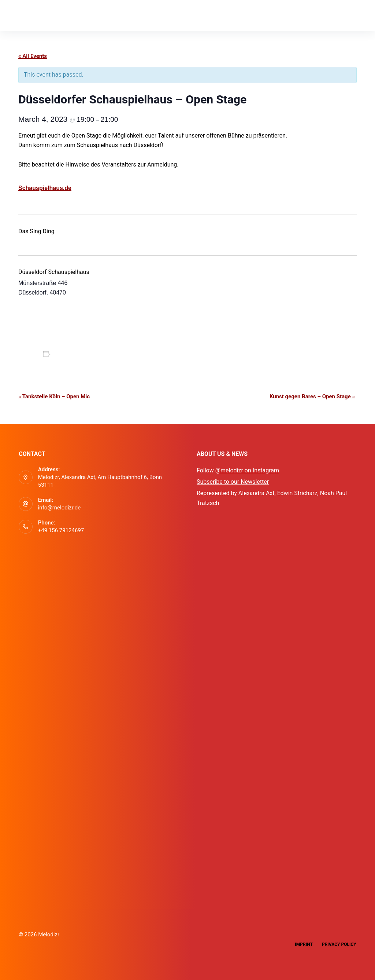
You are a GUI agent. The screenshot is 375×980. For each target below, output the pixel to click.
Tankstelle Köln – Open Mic (54, 396)
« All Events (33, 56)
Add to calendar (75, 354)
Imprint (304, 944)
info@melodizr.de (60, 508)
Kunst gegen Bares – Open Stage (312, 396)
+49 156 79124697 (61, 530)
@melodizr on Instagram (247, 470)
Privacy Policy (339, 944)
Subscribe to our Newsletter (233, 482)
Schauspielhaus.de (45, 188)
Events (103, 15)
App (71, 15)
